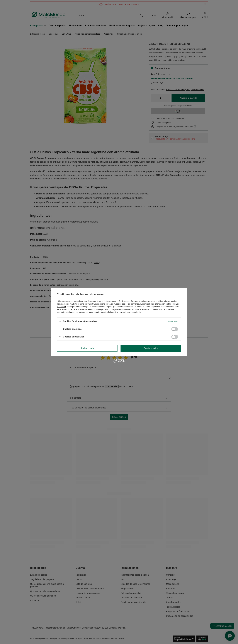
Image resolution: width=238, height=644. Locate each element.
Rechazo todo (87, 348)
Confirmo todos (151, 348)
